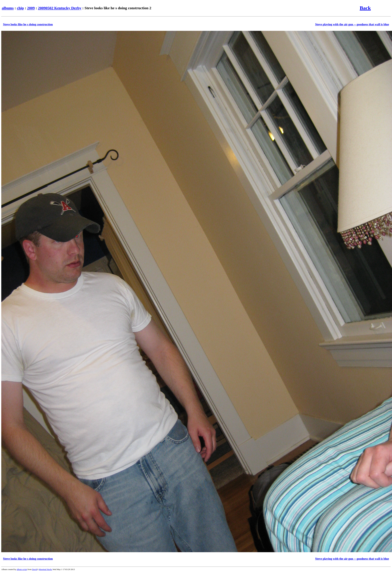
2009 (31, 8)
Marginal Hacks (45, 569)
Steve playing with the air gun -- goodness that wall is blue (352, 24)
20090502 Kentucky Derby (60, 8)
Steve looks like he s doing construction (28, 24)
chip (20, 8)
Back (365, 8)
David (35, 569)
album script (22, 569)
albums (8, 8)
